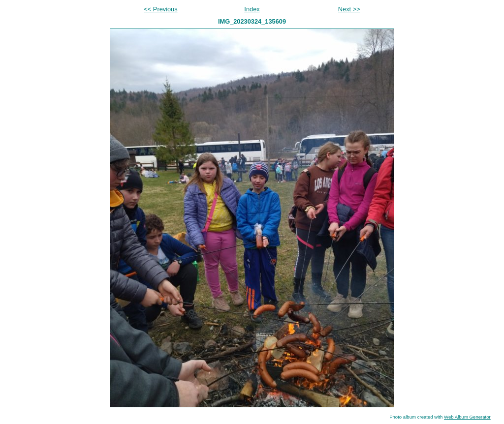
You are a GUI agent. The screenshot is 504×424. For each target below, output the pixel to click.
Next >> (349, 9)
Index (252, 9)
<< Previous (160, 9)
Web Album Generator (467, 417)
